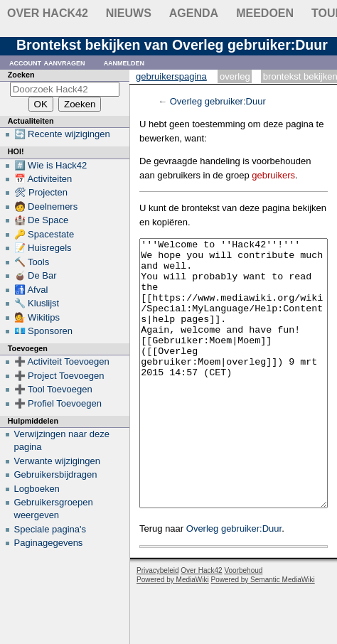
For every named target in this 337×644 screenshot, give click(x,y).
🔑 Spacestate (44, 234)
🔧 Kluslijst (37, 303)
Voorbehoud (243, 624)
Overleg (235, 76)
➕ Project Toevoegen (59, 376)
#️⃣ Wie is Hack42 (51, 165)
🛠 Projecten (41, 192)
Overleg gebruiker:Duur (218, 101)
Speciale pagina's (50, 529)
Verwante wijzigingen (57, 461)
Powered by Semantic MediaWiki (263, 633)
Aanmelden (124, 62)
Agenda (194, 13)
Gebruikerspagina (171, 76)
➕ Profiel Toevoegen (58, 403)
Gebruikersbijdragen (56, 474)
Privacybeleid (157, 624)
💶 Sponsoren (44, 331)
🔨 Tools (32, 262)
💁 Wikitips (37, 317)
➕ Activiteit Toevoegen (62, 361)
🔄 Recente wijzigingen (62, 134)
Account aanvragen (47, 62)
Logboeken (37, 489)
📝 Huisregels (43, 248)
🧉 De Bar (36, 275)
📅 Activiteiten (43, 179)
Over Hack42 (48, 13)
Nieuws (129, 13)
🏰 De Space (42, 220)
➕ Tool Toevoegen (53, 389)
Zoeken (21, 75)
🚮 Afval (31, 290)
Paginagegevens (49, 543)
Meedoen (265, 13)
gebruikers (273, 175)
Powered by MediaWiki (173, 633)
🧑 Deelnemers (46, 206)
